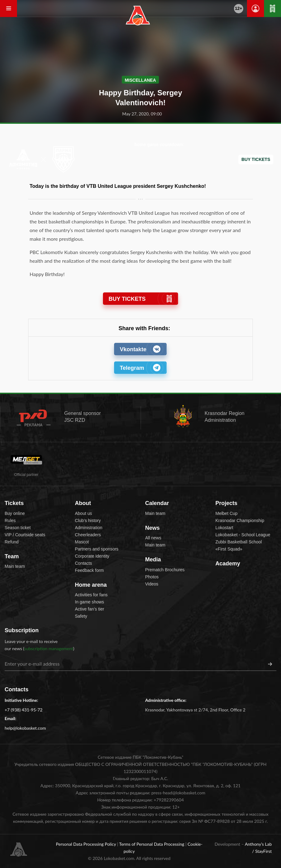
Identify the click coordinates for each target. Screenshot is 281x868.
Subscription (22, 630)
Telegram (140, 368)
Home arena (91, 585)
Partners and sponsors (97, 549)
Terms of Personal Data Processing (152, 844)
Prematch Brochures (165, 570)
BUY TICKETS (140, 299)
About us (83, 513)
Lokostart (224, 528)
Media (153, 559)
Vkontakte (140, 349)
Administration (89, 528)
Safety (81, 616)
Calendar (157, 503)
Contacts (83, 563)
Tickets (14, 503)
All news (153, 538)
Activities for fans (91, 595)
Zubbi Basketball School (239, 542)
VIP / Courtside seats (25, 535)
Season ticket (18, 528)
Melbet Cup (227, 513)
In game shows (89, 602)
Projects (226, 503)
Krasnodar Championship (240, 520)
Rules (10, 520)
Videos (152, 584)
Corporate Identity (92, 556)
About (83, 503)
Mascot (82, 542)
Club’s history (88, 520)
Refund (12, 542)
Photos (152, 577)
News (153, 528)
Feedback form (89, 570)
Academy (228, 564)
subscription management (49, 648)
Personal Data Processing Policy (87, 844)
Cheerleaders (88, 535)
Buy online (15, 513)
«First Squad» (229, 549)
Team (12, 556)
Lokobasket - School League (243, 535)
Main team (15, 566)
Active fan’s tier (89, 609)
